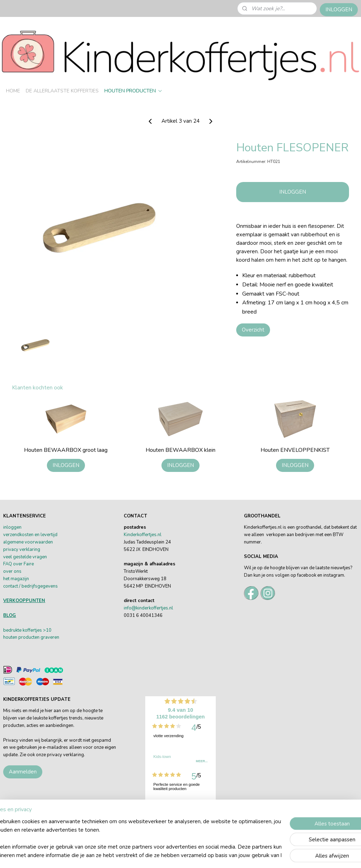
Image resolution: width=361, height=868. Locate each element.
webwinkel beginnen (257, 855)
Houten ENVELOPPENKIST (295, 450)
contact (11, 586)
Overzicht (253, 330)
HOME (13, 91)
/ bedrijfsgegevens (38, 586)
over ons (12, 571)
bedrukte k (14, 630)
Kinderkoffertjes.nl (143, 535)
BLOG (10, 615)
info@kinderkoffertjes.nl (148, 608)
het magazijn (16, 579)
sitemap (221, 855)
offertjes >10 (38, 630)
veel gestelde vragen (25, 557)
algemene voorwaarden (28, 542)
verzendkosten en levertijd (30, 535)
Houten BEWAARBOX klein (180, 450)
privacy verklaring (22, 550)
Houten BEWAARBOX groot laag (66, 450)
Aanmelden (23, 772)
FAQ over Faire (19, 564)
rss (233, 855)
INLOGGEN (339, 10)
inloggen (12, 527)
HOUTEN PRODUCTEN (134, 91)
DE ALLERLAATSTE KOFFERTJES (62, 91)
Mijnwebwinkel (313, 855)
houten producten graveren (31, 637)
